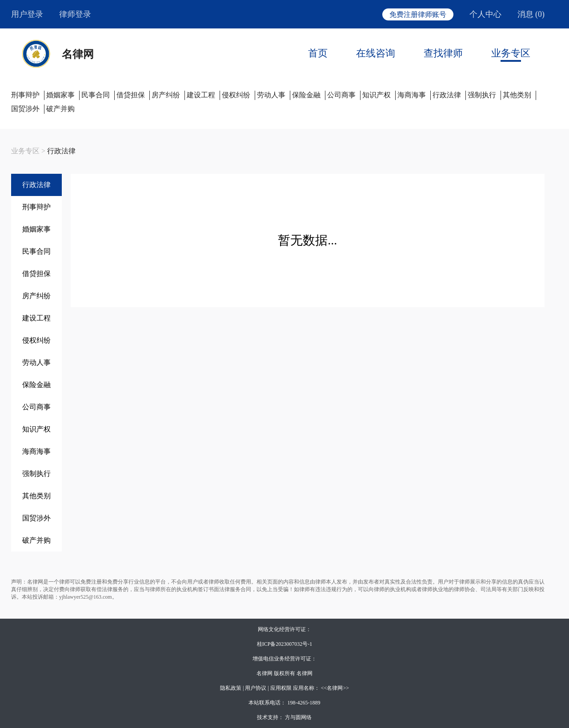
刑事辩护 (25, 95)
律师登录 (75, 14)
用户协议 (256, 688)
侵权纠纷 (236, 95)
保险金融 (306, 95)
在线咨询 (376, 53)
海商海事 (412, 95)
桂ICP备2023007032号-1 (285, 644)
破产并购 (60, 109)
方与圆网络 (298, 717)
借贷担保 (131, 95)
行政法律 (447, 95)
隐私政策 (231, 688)
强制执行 (482, 95)
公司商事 (341, 95)
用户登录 (27, 14)
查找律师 (443, 53)
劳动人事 (271, 95)
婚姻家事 (60, 95)
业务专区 (511, 53)
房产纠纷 (166, 95)
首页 (318, 53)
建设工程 (201, 95)
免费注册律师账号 (418, 14)
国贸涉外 (25, 109)
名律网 (78, 54)
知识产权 (377, 95)
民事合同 (96, 95)
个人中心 (485, 14)
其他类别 (517, 95)
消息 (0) (531, 14)
